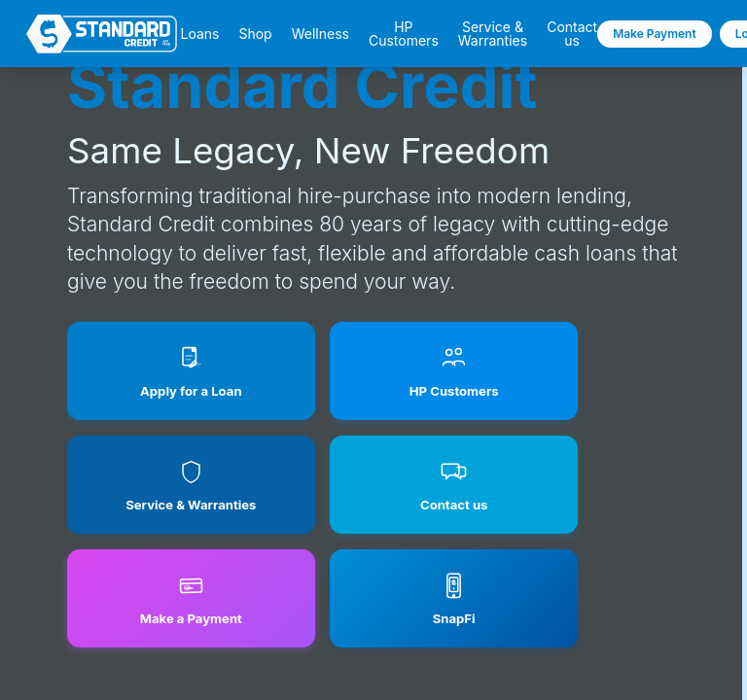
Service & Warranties (493, 34)
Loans (199, 34)
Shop (255, 34)
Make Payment (655, 34)
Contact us (572, 34)
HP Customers (404, 34)
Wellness (320, 34)
